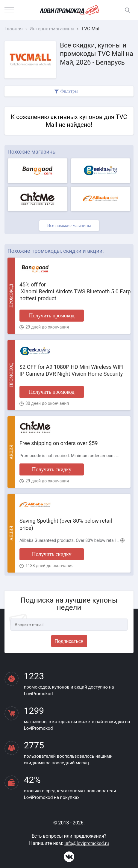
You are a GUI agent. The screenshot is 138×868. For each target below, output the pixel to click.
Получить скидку (51, 469)
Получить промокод (51, 316)
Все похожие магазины (69, 225)
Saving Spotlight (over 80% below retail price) (66, 524)
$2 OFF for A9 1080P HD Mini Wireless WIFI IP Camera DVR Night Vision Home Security (72, 370)
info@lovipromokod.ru (87, 843)
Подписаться (69, 641)
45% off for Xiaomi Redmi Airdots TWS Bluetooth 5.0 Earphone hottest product (73, 292)
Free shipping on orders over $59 (59, 443)
